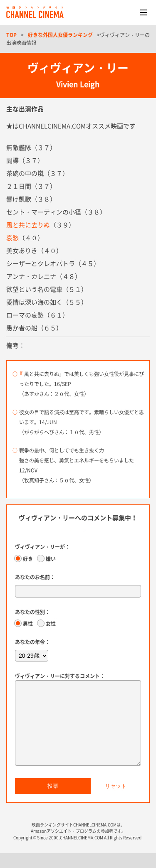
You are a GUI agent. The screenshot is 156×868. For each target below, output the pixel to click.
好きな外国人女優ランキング (60, 35)
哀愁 (12, 238)
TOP (11, 35)
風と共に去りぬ (28, 225)
